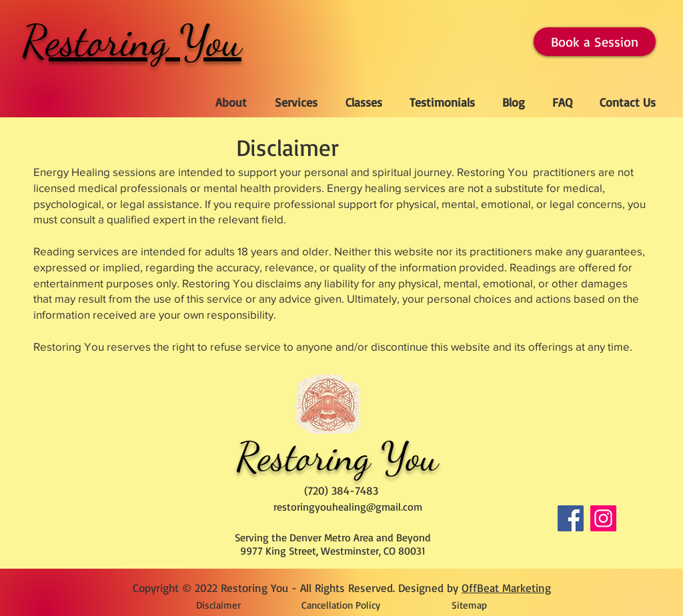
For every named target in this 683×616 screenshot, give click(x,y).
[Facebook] (571, 518)
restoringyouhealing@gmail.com (348, 507)
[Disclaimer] (218, 605)
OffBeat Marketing (506, 588)
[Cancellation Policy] (341, 605)
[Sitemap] (469, 605)
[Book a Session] (595, 42)
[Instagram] (603, 518)
